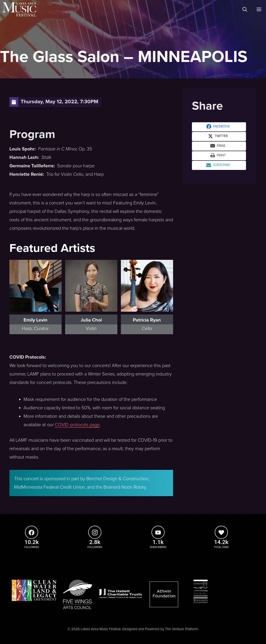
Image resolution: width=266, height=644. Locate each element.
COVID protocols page (77, 425)
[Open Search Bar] (245, 9)
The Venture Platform (181, 629)
